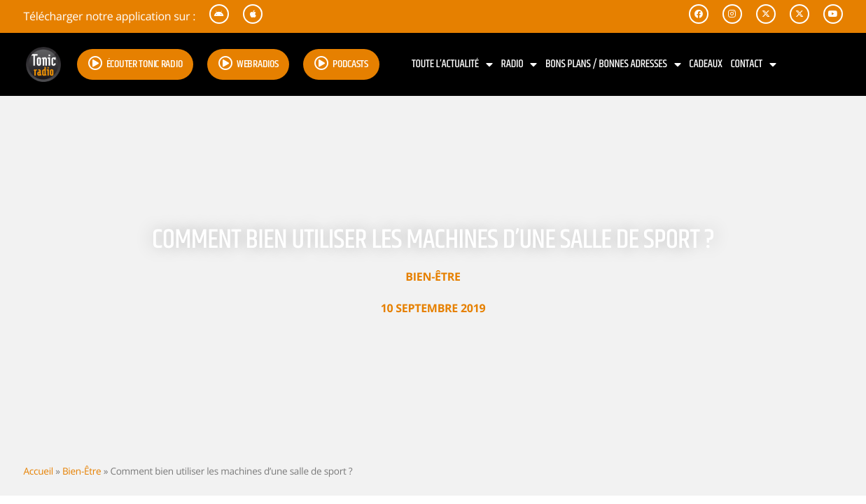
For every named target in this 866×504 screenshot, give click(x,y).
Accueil (39, 471)
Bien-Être (433, 276)
